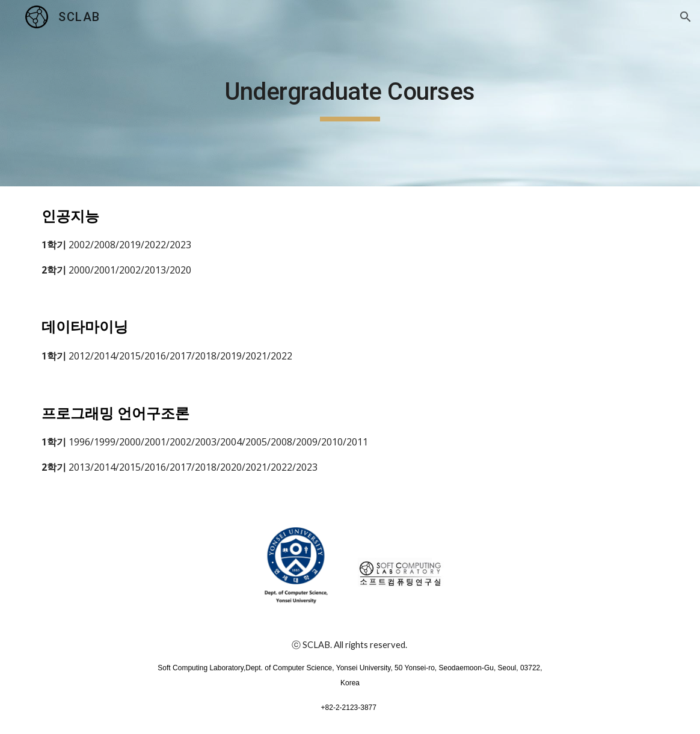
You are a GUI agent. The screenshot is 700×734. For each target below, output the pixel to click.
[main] (350, 93)
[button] (686, 17)
